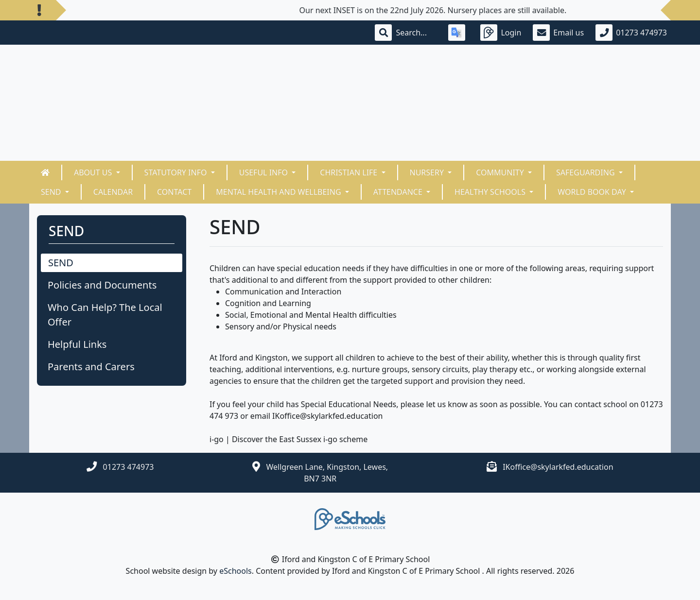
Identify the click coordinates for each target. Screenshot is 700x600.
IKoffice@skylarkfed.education (558, 467)
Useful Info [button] (264, 172)
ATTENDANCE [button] (399, 192)
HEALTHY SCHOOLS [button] (491, 192)
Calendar (113, 192)
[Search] (416, 33)
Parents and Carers (91, 367)
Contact (174, 192)
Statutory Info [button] (177, 172)
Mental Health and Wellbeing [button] (280, 192)
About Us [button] (94, 172)
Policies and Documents (102, 285)
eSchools (236, 571)
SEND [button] (52, 192)
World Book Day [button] (593, 192)
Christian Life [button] (350, 172)
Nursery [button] (428, 172)
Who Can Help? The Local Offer (105, 315)
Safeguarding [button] (586, 172)
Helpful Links (77, 344)
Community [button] (501, 172)
